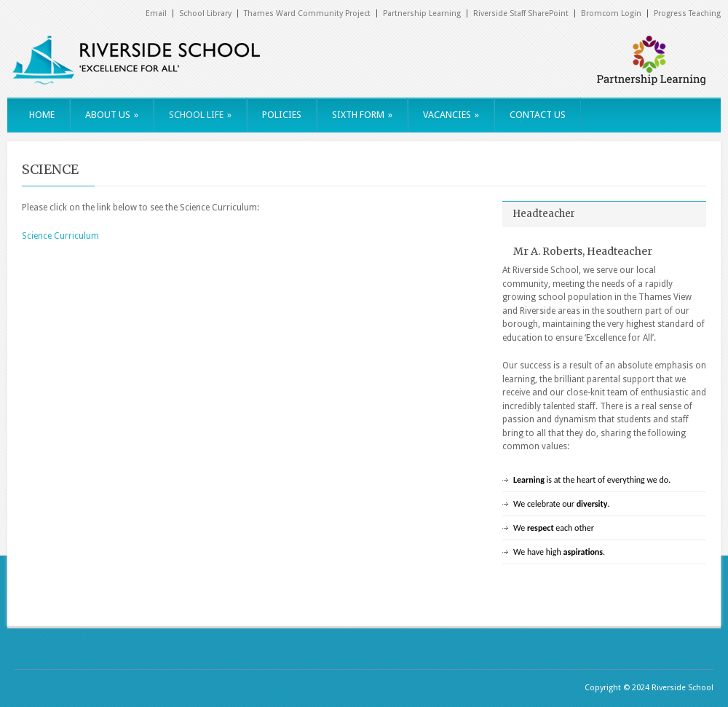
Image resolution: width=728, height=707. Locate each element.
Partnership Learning (422, 13)
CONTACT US (538, 115)
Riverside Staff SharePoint (521, 13)
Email (156, 13)
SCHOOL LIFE (200, 115)
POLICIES (282, 115)
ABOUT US (112, 115)
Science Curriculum (60, 236)
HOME (42, 115)
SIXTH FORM (362, 115)
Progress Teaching (687, 13)
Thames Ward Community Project (307, 13)
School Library (205, 13)
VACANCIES (451, 115)
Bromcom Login (611, 13)
